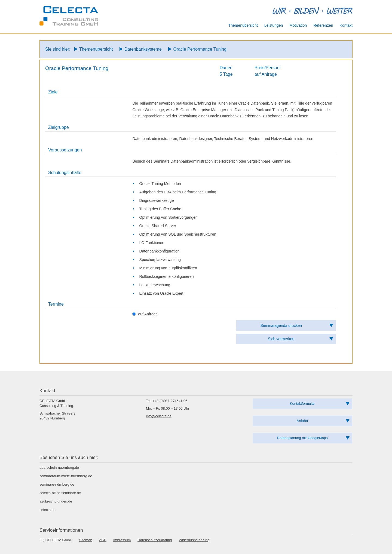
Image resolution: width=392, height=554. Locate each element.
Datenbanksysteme (143, 49)
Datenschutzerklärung (155, 540)
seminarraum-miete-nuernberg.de (66, 476)
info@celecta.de (159, 416)
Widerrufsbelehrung (194, 540)
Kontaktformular (302, 404)
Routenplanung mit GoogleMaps (302, 438)
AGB (103, 540)
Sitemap (86, 540)
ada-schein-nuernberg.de (59, 468)
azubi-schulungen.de (56, 501)
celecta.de (48, 510)
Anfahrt (302, 421)
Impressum (122, 540)
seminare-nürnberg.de (57, 484)
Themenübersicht (96, 49)
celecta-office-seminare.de (60, 493)
